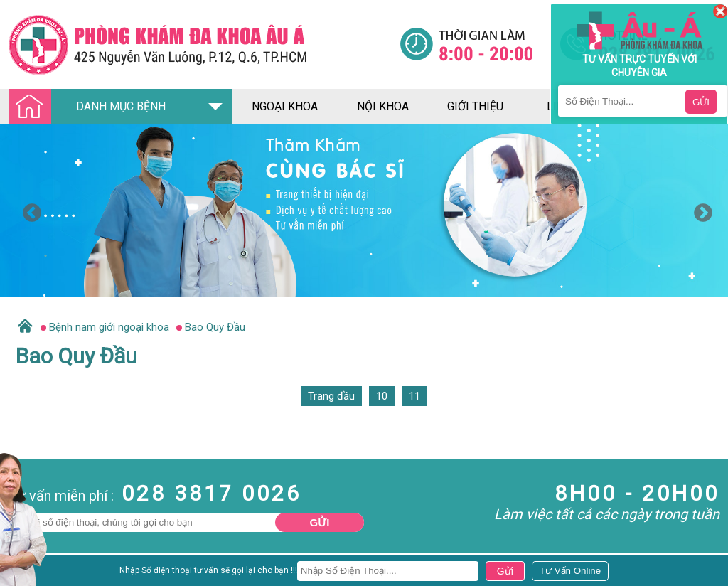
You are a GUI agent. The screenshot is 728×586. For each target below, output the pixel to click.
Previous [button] (28, 210)
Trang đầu (331, 396)
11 (414, 396)
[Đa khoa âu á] (204, 44)
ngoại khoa (285, 106)
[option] (364, 210)
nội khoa (383, 106)
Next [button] (700, 210)
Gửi (320, 522)
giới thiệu (475, 106)
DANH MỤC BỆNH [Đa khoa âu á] (91, 107)
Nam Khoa (25, 575)
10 (382, 396)
